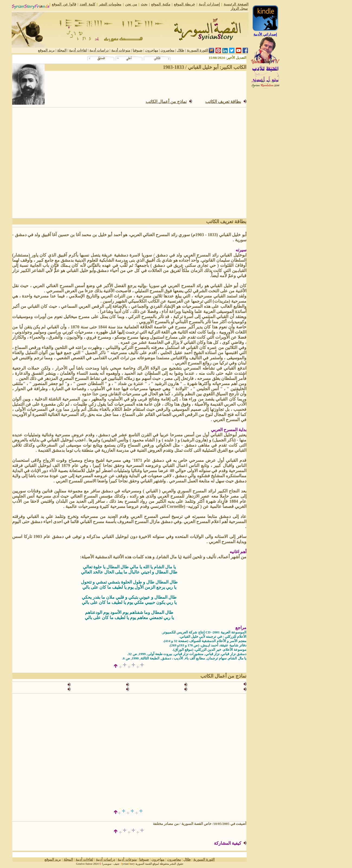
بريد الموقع (46, 50)
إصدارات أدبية (209, 4)
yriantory (127, 864)
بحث (144, 4)
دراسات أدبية (99, 50)
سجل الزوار (239, 9)
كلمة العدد (87, 4)
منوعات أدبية (121, 50)
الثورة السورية (198, 50)
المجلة (62, 50)
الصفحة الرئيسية (236, 4)
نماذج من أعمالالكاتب (166, 102)
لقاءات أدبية (78, 50)
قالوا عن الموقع (64, 4)
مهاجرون (152, 50)
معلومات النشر (110, 4)
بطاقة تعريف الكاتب (223, 102)
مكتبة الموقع (161, 4)
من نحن (131, 4)
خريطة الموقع (184, 4)
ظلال (180, 50)
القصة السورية (144, 864)
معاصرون (167, 50)
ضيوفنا (138, 50)
